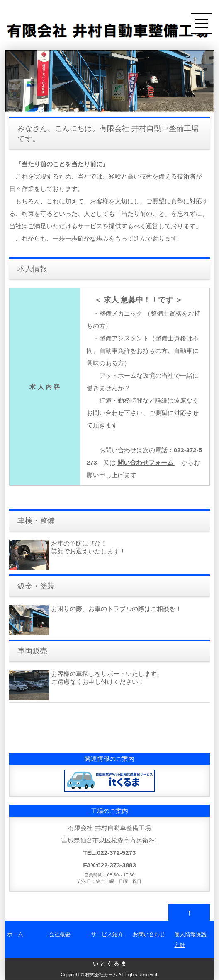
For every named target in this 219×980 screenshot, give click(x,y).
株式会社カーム (101, 975)
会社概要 (60, 934)
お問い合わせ (149, 934)
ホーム (15, 934)
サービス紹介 (107, 934)
